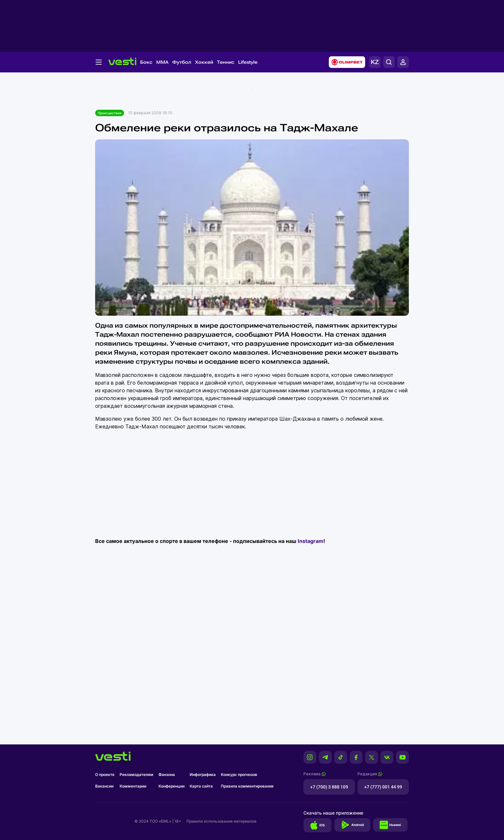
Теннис (226, 62)
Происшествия (110, 113)
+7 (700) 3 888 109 (329, 787)
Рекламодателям (136, 775)
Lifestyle (248, 62)
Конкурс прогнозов (239, 775)
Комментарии (133, 786)
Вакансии (104, 786)
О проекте (105, 775)
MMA (162, 62)
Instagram (310, 541)
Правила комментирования (247, 786)
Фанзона (167, 775)
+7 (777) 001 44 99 (383, 787)
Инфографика (203, 775)
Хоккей (204, 62)
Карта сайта (201, 786)
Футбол (182, 62)
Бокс (146, 62)
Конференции (171, 786)
